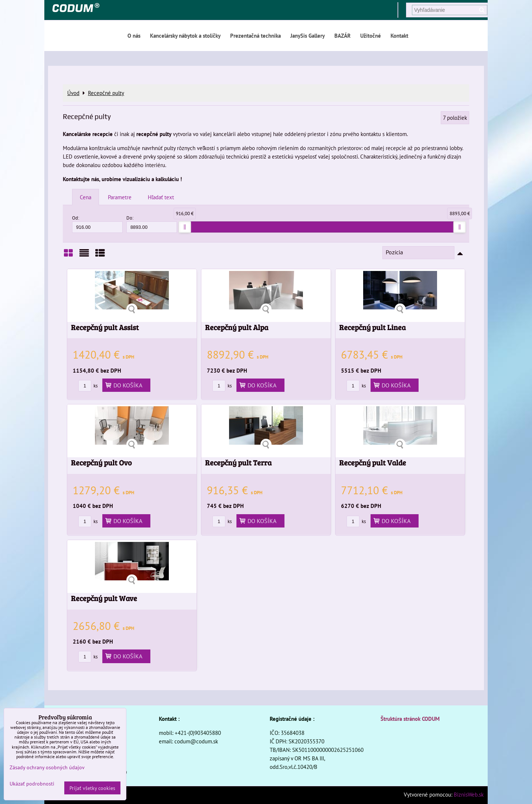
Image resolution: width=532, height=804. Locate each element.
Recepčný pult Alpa (237, 327)
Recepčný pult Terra (238, 463)
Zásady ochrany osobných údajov (47, 767)
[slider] (185, 227)
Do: (152, 224)
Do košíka (126, 385)
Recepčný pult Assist (105, 327)
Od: (97, 224)
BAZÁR (342, 35)
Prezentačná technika (255, 35)
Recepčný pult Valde (373, 463)
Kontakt (399, 35)
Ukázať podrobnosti (32, 784)
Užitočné (371, 35)
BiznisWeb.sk (469, 794)
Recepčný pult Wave (104, 598)
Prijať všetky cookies (92, 788)
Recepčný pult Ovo (101, 463)
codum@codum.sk (196, 741)
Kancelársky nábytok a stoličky (185, 35)
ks (88, 386)
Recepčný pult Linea (372, 327)
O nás (134, 35)
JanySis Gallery (308, 35)
